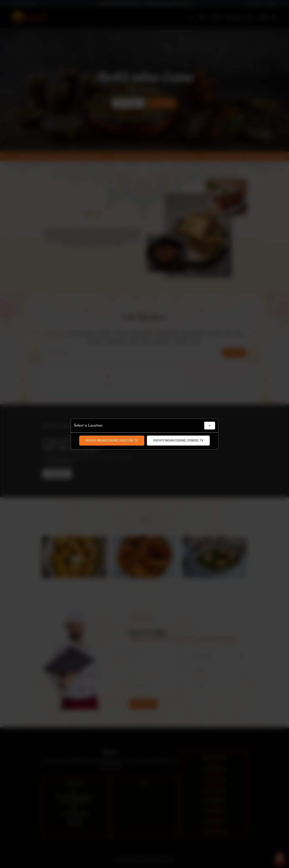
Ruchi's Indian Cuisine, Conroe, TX (178, 440)
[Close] (210, 426)
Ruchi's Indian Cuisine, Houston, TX (112, 440)
